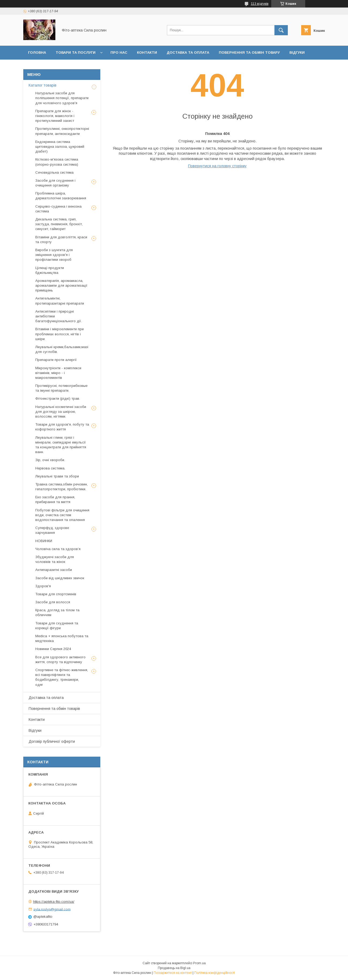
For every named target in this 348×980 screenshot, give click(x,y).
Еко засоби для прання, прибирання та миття (55, 499)
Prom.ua (199, 963)
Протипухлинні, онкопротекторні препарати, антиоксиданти (62, 131)
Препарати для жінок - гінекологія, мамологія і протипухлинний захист (55, 116)
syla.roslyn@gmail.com (52, 909)
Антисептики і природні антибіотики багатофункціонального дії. (59, 316)
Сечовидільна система (54, 172)
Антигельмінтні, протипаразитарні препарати (60, 301)
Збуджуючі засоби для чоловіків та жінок (55, 559)
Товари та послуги (76, 52)
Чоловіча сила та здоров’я (58, 549)
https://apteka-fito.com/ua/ (54, 902)
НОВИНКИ (44, 541)
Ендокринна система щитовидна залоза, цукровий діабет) (60, 147)
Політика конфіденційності (215, 973)
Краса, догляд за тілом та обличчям (57, 612)
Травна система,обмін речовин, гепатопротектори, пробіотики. (62, 487)
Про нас (119, 52)
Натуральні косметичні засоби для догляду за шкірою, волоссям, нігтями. (61, 412)
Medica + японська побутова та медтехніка (62, 638)
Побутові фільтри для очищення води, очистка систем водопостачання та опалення (62, 515)
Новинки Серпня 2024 (53, 649)
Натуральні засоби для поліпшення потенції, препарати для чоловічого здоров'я (62, 98)
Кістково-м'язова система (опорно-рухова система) (57, 162)
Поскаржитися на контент (173, 973)
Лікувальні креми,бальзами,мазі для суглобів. (62, 349)
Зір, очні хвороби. (50, 460)
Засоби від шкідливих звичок (60, 578)
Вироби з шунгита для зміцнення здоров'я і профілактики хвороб (54, 255)
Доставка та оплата (188, 52)
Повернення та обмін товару (249, 52)
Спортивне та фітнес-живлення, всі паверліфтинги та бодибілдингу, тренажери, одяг (62, 677)
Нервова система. (50, 468)
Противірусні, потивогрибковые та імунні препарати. (61, 388)
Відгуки (297, 52)
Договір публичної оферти (57, 66)
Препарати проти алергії (56, 360)
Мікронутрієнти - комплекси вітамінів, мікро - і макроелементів (58, 373)
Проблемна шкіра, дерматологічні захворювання (61, 196)
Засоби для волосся (53, 602)
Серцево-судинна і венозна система (58, 209)
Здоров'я (43, 586)
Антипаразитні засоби (54, 570)
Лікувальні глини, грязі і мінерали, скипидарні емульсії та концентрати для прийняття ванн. (61, 445)
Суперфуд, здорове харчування (52, 530)
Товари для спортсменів (56, 594)
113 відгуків (260, 4)
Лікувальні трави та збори (57, 476)
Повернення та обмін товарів (54, 709)
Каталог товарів (43, 85)
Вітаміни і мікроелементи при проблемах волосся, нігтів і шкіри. (60, 334)
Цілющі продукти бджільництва (50, 270)
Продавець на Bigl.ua (174, 968)
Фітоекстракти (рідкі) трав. (58, 398)
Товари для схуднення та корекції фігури (57, 626)
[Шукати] (281, 30)
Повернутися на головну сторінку (217, 166)
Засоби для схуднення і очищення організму (55, 183)
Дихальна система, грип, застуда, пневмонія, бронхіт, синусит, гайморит (59, 224)
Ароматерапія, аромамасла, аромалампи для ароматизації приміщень (61, 285)
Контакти (147, 52)
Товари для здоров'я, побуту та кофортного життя (62, 427)
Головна (37, 52)
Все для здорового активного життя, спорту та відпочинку (60, 660)
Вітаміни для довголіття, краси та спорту (61, 240)
